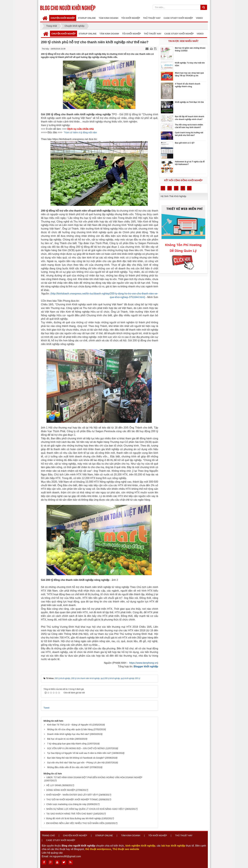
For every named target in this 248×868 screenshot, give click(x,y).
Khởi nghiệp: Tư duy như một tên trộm (190, 64)
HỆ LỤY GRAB (54, 785)
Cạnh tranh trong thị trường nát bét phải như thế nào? (189, 134)
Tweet (46, 708)
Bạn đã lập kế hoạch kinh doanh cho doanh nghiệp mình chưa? (190, 118)
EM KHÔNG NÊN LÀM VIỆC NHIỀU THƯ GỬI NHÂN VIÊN (75, 823)
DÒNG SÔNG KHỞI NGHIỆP (61, 790)
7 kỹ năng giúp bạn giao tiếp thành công (67, 744)
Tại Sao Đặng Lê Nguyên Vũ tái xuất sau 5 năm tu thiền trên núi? (79, 753)
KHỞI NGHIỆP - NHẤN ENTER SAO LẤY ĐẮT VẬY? (72, 795)
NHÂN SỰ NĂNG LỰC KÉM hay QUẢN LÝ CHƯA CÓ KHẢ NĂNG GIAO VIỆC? (85, 809)
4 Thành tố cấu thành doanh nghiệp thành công (188, 85)
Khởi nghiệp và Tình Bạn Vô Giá (189, 102)
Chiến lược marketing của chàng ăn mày (66, 804)
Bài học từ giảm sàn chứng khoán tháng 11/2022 (190, 49)
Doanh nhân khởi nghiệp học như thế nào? (68, 734)
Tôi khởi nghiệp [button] (131, 18)
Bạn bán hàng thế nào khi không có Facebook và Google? (76, 758)
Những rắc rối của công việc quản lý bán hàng (70, 729)
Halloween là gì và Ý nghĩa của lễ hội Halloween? (190, 163)
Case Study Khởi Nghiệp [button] (178, 18)
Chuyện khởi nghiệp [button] (63, 18)
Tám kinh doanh (131, 835)
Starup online (104, 835)
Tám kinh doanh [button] (108, 18)
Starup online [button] (87, 18)
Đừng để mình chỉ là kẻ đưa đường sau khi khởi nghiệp (74, 818)
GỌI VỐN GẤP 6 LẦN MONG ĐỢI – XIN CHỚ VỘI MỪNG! (76, 748)
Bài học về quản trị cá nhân (61, 739)
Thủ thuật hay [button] (152, 18)
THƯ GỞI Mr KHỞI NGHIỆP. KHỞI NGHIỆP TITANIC (72, 799)
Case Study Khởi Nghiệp (61, 840)
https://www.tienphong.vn (143, 663)
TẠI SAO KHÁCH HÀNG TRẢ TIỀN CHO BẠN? (70, 814)
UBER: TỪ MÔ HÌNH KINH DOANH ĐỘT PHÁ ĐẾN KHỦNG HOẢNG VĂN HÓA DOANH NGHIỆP (94, 777)
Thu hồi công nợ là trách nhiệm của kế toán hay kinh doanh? (189, 126)
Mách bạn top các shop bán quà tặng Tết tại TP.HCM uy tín (189, 74)
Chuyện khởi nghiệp (75, 835)
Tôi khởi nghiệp (158, 835)
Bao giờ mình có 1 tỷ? (185, 143)
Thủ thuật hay (184, 835)
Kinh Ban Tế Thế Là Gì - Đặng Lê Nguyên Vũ (69, 725)
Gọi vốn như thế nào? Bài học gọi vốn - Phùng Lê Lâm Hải (76, 763)
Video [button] (199, 18)
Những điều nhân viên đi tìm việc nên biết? (68, 767)
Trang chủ (48, 835)
